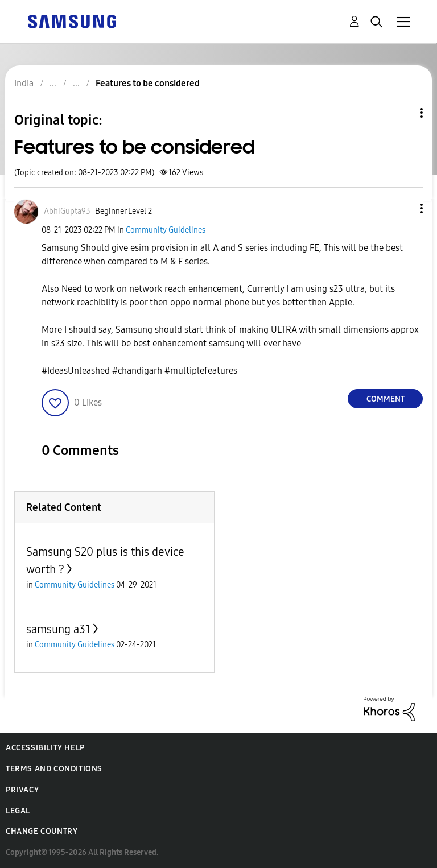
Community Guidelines (166, 230)
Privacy (22, 790)
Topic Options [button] (402, 113)
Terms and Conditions (54, 769)
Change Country (42, 831)
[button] (403, 208)
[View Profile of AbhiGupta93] (67, 211)
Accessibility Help (45, 748)
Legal (18, 811)
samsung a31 (58, 629)
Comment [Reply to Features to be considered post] (386, 399)
